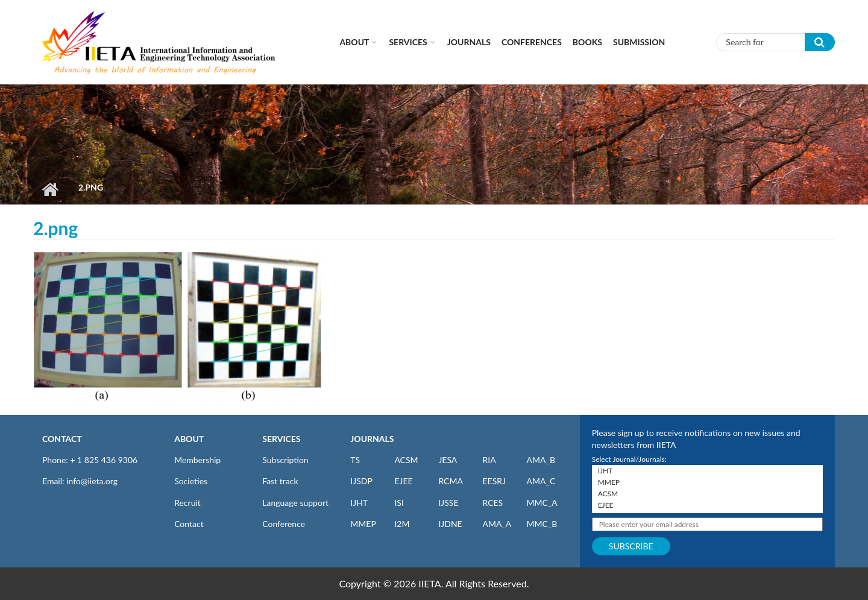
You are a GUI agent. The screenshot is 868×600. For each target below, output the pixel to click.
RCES (492, 503)
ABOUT (189, 439)
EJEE (403, 481)
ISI (399, 503)
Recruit (187, 503)
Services (408, 42)
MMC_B (542, 524)
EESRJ (494, 481)
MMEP (363, 524)
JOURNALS (372, 439)
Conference (284, 524)
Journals (469, 42)
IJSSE (448, 503)
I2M (402, 524)
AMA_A (497, 524)
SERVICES (281, 439)
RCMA (451, 481)
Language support (295, 503)
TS (355, 460)
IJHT (359, 503)
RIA (489, 460)
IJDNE (450, 524)
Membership (197, 460)
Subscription (285, 460)
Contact (189, 524)
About (354, 42)
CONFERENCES (532, 42)
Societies (191, 481)
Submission (639, 42)
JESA (448, 460)
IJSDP (361, 481)
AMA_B (541, 460)
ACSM (406, 460)
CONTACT (62, 439)
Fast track (280, 481)
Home (50, 189)
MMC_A (542, 503)
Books (587, 42)
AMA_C (541, 481)
